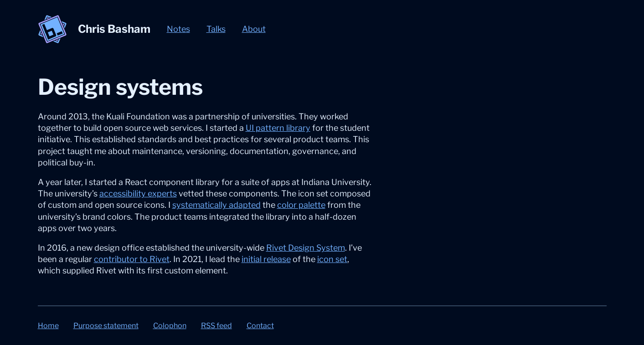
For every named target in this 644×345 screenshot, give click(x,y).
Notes (178, 29)
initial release (266, 259)
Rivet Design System (306, 248)
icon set (332, 259)
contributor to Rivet (132, 259)
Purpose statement (106, 326)
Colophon (170, 326)
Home (48, 326)
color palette (301, 205)
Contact (260, 326)
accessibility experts (138, 193)
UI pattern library (278, 128)
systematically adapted (216, 205)
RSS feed (216, 326)
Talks (216, 29)
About (254, 29)
